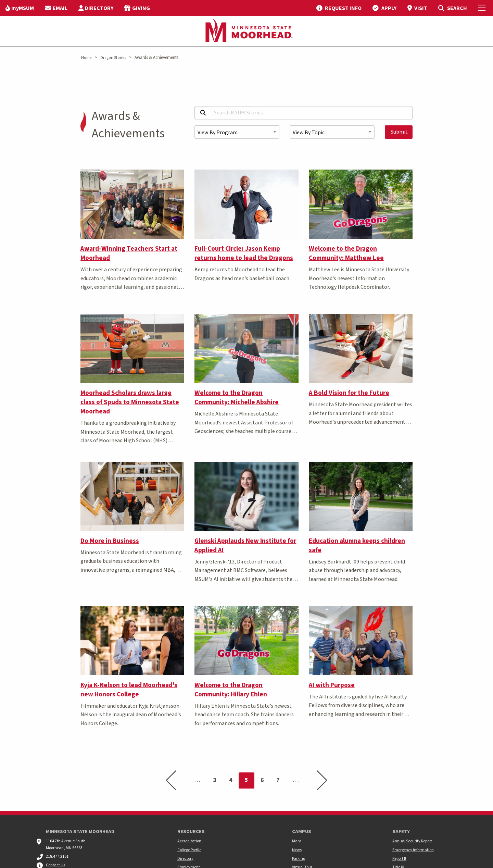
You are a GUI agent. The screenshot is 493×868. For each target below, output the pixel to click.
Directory (185, 859)
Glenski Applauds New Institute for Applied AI (245, 545)
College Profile (189, 850)
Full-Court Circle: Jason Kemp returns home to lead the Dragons (244, 253)
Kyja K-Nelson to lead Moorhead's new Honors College (129, 690)
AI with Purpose (332, 685)
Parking (299, 859)
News (297, 850)
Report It (399, 859)
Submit (399, 132)
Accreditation (189, 841)
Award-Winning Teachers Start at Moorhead (129, 253)
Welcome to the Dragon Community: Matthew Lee (346, 253)
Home (86, 58)
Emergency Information (413, 850)
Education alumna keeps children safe (357, 545)
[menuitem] (20, 8)
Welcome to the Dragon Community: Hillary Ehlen (231, 690)
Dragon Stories (113, 58)
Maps (297, 841)
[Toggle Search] (452, 8)
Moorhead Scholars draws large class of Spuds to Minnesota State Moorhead (130, 402)
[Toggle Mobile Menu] (483, 8)
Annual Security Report (412, 841)
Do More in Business (110, 541)
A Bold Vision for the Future (349, 393)
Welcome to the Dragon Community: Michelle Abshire (237, 398)
